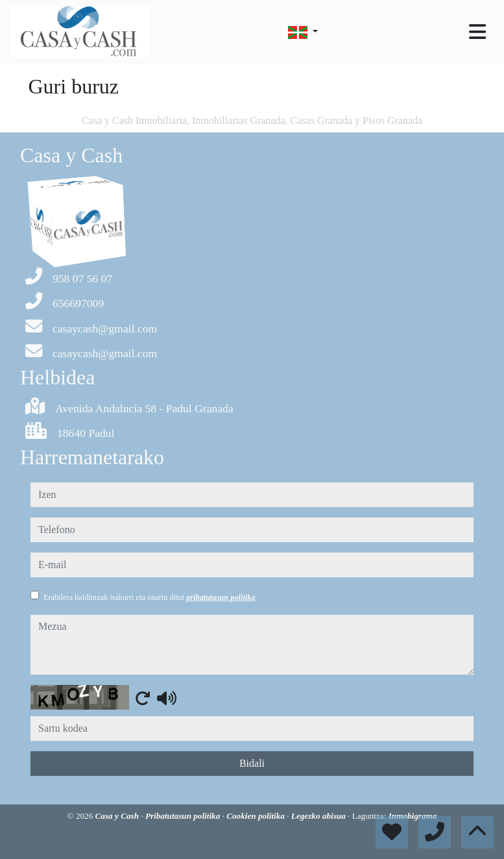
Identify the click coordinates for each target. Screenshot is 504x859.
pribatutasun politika (221, 597)
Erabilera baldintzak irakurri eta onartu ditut (150, 597)
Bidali (252, 763)
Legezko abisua (319, 816)
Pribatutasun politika (184, 816)
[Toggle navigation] (477, 32)
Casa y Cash (118, 816)
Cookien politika (257, 816)
